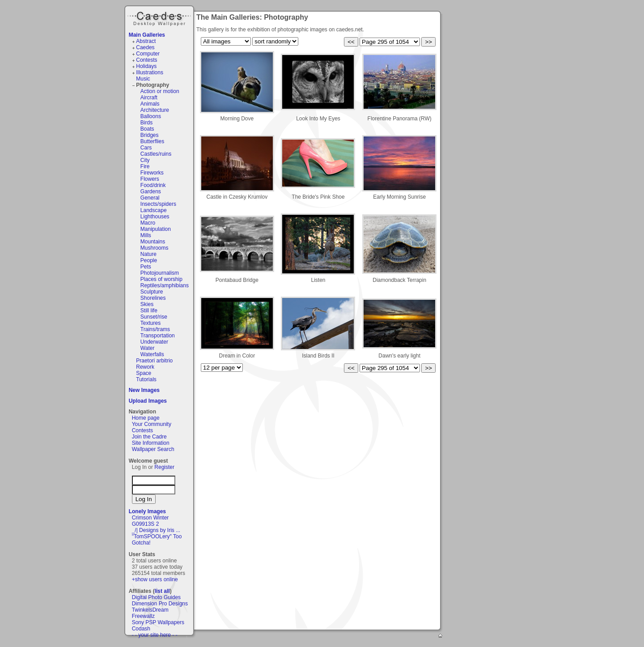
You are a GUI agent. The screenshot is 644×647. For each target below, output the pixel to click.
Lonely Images (147, 511)
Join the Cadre (149, 437)
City (145, 160)
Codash (141, 629)
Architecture (155, 110)
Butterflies (152, 141)
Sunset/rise (154, 317)
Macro (148, 223)
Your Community (152, 424)
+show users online (155, 579)
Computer (148, 54)
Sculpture (152, 292)
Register (164, 467)
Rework (145, 367)
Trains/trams (155, 329)
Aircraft (149, 98)
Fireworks (152, 173)
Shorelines (153, 298)
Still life (149, 311)
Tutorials (146, 379)
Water (148, 348)
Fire (145, 166)
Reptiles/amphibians (165, 285)
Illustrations (150, 72)
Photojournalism (160, 273)
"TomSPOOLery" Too (157, 536)
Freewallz (143, 616)
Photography (153, 85)
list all (162, 591)
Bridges (150, 135)
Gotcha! (141, 543)
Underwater (154, 342)
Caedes (160, 17)
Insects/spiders (158, 204)
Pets (146, 267)
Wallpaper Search (153, 449)
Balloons (151, 116)
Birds (146, 123)
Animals (150, 104)
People (149, 260)
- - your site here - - (155, 635)
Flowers (150, 179)
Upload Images (148, 401)
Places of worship (161, 279)
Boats (147, 129)
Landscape (154, 210)
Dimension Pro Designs (160, 604)
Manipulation (156, 229)
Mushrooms (155, 248)
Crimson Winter (150, 518)
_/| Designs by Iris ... (156, 530)
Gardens (151, 192)
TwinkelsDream (150, 610)
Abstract (146, 41)
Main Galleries (147, 35)
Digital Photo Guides (156, 597)
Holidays (146, 66)
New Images (144, 390)
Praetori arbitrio (154, 361)
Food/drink (153, 185)
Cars (146, 148)
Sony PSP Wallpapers (158, 622)
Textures (150, 323)
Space (144, 373)
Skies (147, 304)
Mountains (153, 242)
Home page (146, 418)
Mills (146, 235)
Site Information (151, 443)
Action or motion (160, 91)
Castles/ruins (156, 154)
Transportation (158, 336)
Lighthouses (155, 217)
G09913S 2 (146, 524)
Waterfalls (152, 354)
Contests (146, 60)
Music (143, 79)
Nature (148, 254)
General (150, 198)
